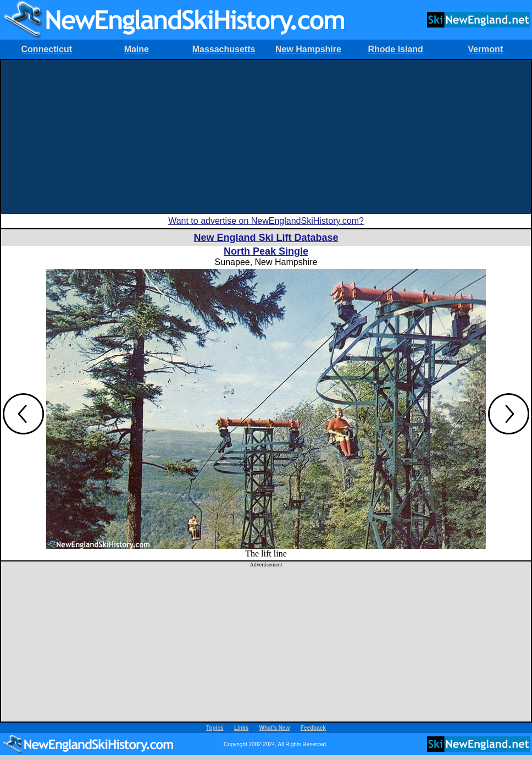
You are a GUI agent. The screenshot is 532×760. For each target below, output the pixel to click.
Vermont (485, 49)
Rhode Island (395, 49)
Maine (137, 49)
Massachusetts (224, 49)
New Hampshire (308, 49)
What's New (275, 728)
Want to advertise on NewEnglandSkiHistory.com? (266, 221)
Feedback (313, 728)
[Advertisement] (266, 137)
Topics (215, 728)
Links (241, 728)
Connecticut (47, 49)
